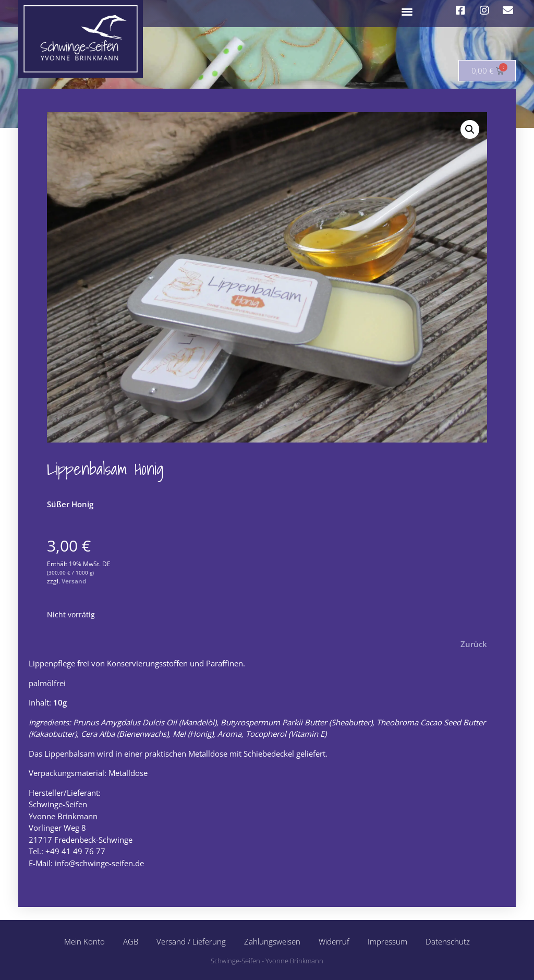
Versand (74, 581)
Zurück (474, 644)
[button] (408, 11)
